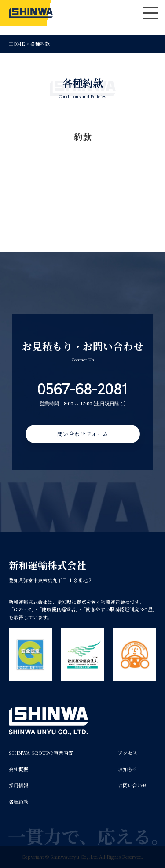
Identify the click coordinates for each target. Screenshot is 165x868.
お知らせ (128, 769)
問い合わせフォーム (83, 434)
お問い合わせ (132, 785)
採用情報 (18, 785)
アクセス (128, 753)
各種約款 (18, 802)
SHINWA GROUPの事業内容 (41, 753)
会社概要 (18, 769)
